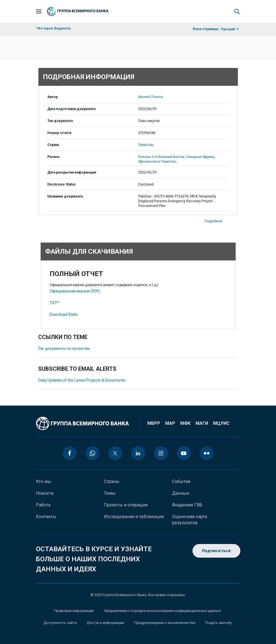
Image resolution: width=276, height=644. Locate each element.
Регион (53, 157)
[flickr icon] (207, 453)
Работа (43, 505)
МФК (185, 423)
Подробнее (213, 221)
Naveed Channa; (151, 97)
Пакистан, (146, 145)
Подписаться (216, 551)
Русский (228, 29)
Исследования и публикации (134, 517)
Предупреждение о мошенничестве (165, 623)
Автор (52, 97)
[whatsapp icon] (92, 453)
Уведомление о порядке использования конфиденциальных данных (162, 611)
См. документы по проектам (64, 348)
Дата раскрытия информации (72, 172)
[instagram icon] (161, 453)
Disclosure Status (62, 184)
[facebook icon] (70, 453)
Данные (181, 493)
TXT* (54, 303)
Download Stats (63, 314)
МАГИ (202, 423)
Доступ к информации (105, 623)
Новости (45, 493)
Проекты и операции (126, 505)
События (181, 481)
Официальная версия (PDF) (75, 291)
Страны (112, 481)
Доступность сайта (60, 623)
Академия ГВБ (187, 505)
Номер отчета (59, 133)
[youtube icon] (184, 453)
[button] (237, 11)
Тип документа (60, 121)
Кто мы (44, 481)
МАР (170, 423)
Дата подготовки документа (71, 109)
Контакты (46, 517)
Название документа (65, 196)
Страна (53, 145)
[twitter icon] (115, 453)
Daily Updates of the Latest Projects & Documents (82, 380)
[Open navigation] (39, 11)
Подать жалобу (218, 623)
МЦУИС (221, 423)
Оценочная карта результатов (190, 520)
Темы (110, 493)
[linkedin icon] (138, 453)
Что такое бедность (54, 28)
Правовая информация (74, 611)
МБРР (154, 423)
